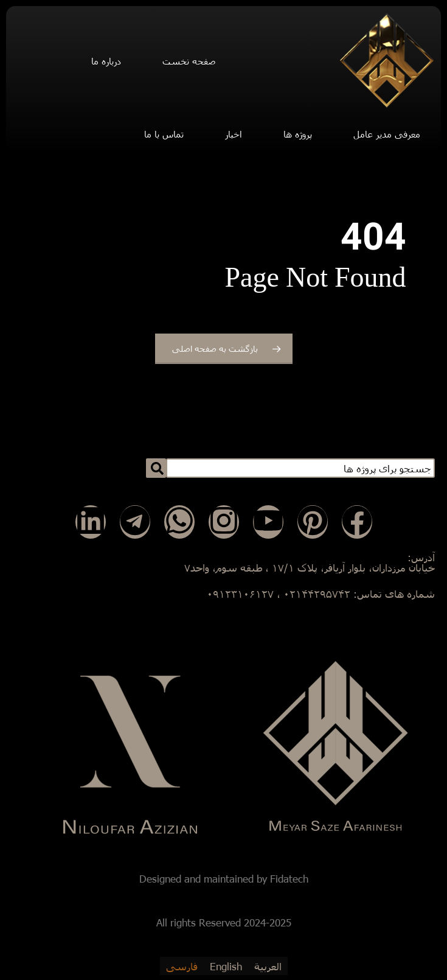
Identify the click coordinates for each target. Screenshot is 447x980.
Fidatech (289, 879)
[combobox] (300, 468)
